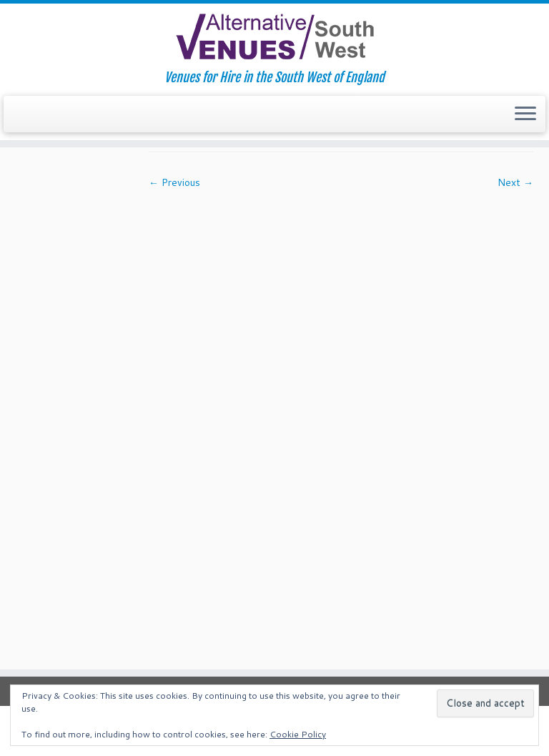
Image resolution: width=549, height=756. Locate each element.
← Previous (174, 182)
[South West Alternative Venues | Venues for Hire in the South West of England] (274, 37)
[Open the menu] (525, 114)
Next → (515, 182)
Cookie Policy (298, 734)
